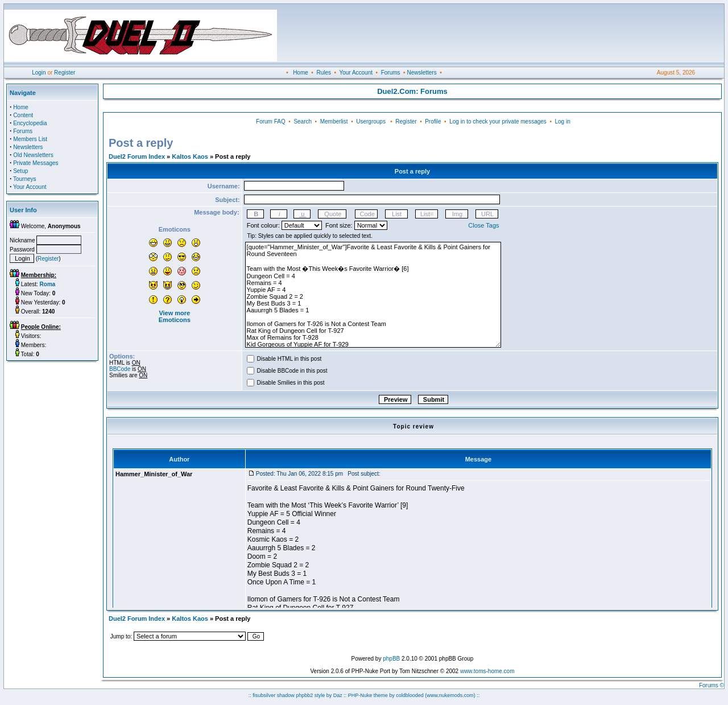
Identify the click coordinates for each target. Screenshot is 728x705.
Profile (433, 121)
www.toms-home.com (487, 671)
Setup (20, 171)
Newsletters (421, 73)
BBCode (120, 369)
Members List (30, 139)
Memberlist (334, 121)
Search (303, 121)
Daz (338, 695)
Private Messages (36, 163)
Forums (391, 73)
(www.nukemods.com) (450, 695)
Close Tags (483, 225)
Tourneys (25, 179)
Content (23, 115)
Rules (324, 73)
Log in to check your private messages (498, 121)
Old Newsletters (33, 155)
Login (39, 73)
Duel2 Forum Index (137, 156)
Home (301, 73)
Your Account (356, 73)
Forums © (712, 685)
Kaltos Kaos (190, 156)
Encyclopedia (30, 123)
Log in (562, 121)
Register (65, 73)
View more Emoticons (175, 316)
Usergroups (371, 121)
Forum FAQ (271, 121)
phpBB (391, 659)
